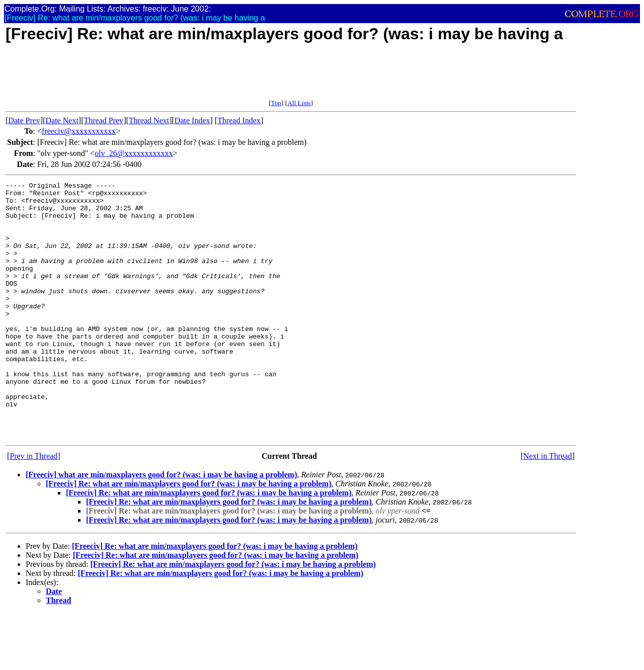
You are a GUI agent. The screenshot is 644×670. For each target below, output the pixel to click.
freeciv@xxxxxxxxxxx (79, 131)
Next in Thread (548, 507)
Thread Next (149, 120)
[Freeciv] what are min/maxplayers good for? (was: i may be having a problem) (162, 526)
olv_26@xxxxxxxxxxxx (134, 153)
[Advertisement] (189, 76)
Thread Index (239, 120)
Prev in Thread (33, 507)
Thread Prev (103, 120)
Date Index (192, 120)
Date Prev (24, 120)
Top (276, 103)
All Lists (299, 103)
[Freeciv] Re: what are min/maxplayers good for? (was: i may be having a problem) (188, 535)
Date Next (62, 120)
